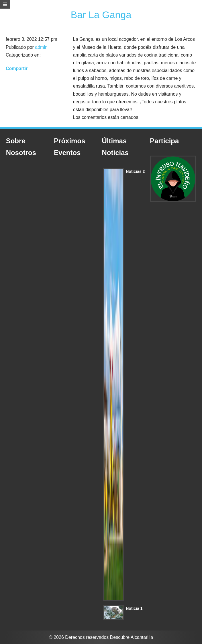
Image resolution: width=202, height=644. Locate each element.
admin (41, 47)
